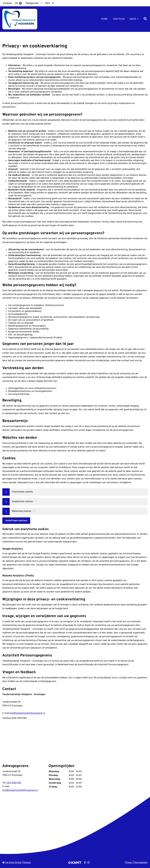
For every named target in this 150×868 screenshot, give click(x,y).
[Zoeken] (145, 19)
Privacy (129, 863)
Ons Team (119, 19)
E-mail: (6, 713)
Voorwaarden (141, 863)
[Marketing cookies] (34, 511)
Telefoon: (7, 718)
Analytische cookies (22, 502)
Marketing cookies (22, 511)
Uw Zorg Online (13, 863)
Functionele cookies (22, 492)
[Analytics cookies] (36, 501)
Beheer (27, 863)
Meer (133, 19)
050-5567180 (14, 783)
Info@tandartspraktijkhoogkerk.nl (27, 713)
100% (47, 3)
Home (104, 19)
